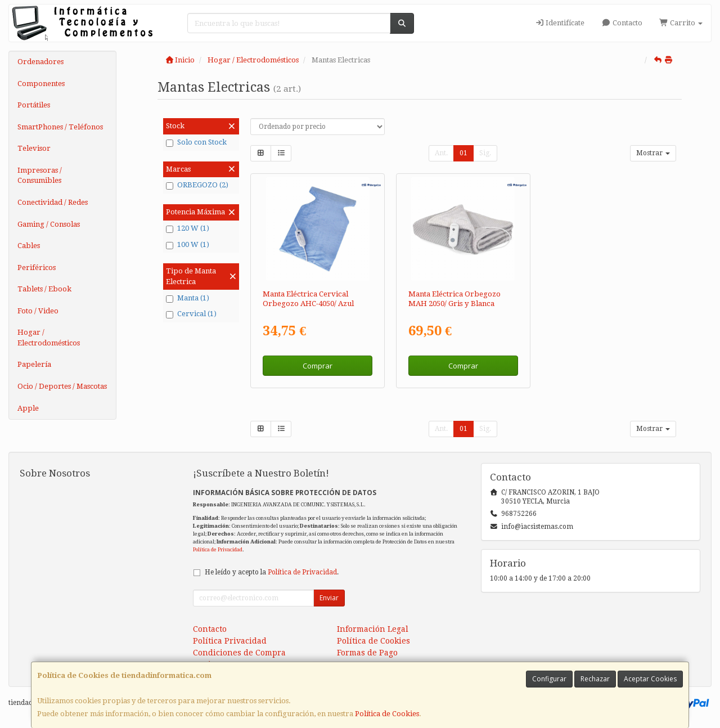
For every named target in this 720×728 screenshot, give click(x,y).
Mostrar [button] (653, 153)
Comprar (318, 366)
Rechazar (595, 679)
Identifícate (560, 23)
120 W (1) (188, 228)
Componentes (41, 84)
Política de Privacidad (218, 549)
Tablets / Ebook (44, 289)
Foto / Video (38, 311)
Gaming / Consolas (49, 224)
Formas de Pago (367, 653)
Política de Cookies (387, 714)
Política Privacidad (230, 641)
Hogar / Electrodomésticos (49, 338)
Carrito (681, 23)
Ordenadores (40, 62)
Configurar (549, 679)
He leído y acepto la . (272, 572)
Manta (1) (188, 298)
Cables (29, 246)
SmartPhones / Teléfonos (60, 127)
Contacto (622, 23)
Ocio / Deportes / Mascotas (62, 386)
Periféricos (37, 268)
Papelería (34, 364)
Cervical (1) (191, 314)
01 (463, 153)
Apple (28, 408)
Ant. (441, 153)
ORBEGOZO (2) (197, 185)
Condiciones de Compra (239, 653)
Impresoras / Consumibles (40, 176)
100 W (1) (188, 245)
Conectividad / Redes (53, 202)
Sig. (485, 153)
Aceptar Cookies (650, 679)
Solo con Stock (196, 142)
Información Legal (373, 629)
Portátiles (34, 105)
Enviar (329, 598)
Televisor (34, 148)
